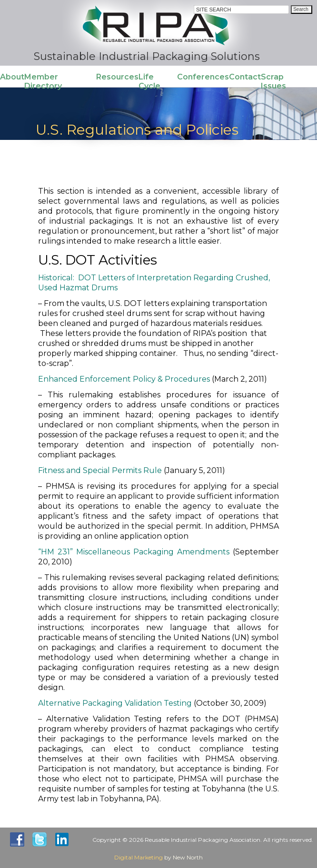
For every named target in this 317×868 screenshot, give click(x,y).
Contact (245, 77)
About (12, 77)
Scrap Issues (273, 81)
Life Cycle (149, 81)
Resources (117, 77)
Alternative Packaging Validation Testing (115, 703)
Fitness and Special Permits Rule (100, 470)
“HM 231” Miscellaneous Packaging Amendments (134, 552)
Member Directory (43, 81)
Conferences (203, 77)
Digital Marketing (139, 857)
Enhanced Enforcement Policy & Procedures (124, 379)
